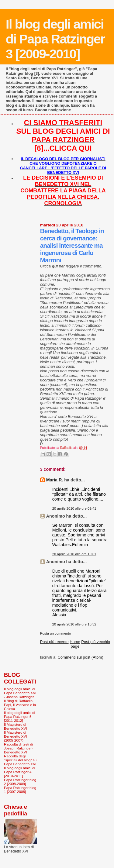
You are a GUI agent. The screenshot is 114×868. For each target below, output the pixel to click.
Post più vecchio (96, 642)
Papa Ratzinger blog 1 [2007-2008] (20, 790)
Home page (75, 644)
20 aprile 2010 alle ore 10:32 (74, 624)
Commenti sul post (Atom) (80, 657)
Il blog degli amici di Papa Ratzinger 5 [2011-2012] (19, 716)
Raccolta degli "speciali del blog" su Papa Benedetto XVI (20, 760)
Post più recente (54, 642)
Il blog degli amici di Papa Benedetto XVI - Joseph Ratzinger (20, 693)
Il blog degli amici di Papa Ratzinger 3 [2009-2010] (55, 39)
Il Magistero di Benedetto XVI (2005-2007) (16, 736)
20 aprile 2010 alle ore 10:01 (74, 554)
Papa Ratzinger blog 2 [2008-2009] (20, 782)
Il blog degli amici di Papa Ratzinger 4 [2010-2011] (19, 772)
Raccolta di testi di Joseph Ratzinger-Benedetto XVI (18, 748)
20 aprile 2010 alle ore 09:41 (74, 508)
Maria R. (55, 480)
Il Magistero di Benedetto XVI (16, 726)
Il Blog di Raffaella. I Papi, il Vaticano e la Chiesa (20, 705)
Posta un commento (56, 633)
